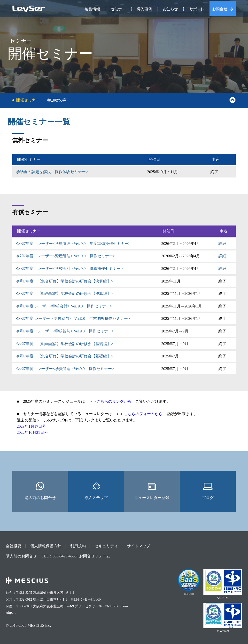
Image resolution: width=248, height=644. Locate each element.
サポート (197, 9)
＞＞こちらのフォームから (139, 414)
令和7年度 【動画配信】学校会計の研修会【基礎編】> (65, 344)
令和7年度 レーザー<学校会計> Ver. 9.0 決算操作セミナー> (69, 269)
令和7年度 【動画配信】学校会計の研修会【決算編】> (65, 294)
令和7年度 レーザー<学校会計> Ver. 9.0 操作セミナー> (64, 306)
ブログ (208, 491)
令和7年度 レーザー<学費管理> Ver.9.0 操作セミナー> (65, 369)
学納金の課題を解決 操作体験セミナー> (52, 172)
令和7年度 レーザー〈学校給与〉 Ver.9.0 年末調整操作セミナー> (73, 318)
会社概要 (14, 546)
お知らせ (170, 9)
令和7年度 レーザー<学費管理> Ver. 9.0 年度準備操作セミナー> (73, 244)
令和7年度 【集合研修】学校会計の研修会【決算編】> (65, 281)
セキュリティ (106, 546)
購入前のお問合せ (40, 491)
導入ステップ (96, 491)
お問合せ (220, 9)
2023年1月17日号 (31, 426)
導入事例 (144, 9)
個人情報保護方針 (46, 546)
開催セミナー (28, 100)
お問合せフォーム (95, 556)
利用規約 (78, 546)
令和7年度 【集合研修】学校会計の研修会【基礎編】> (65, 356)
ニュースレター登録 (152, 491)
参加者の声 (57, 100)
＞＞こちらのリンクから (110, 401)
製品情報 (92, 9)
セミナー (118, 9)
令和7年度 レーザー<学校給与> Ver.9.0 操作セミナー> (65, 331)
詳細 (222, 244)
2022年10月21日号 (32, 432)
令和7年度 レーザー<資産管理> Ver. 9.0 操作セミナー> (65, 256)
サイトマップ (139, 546)
